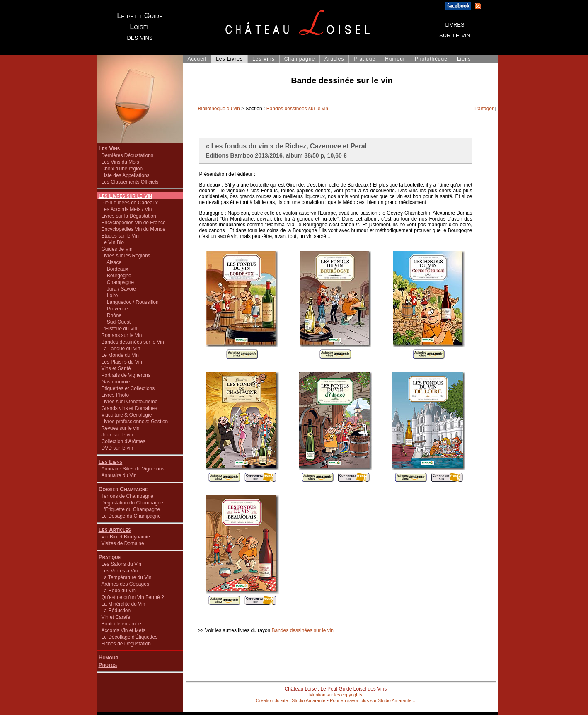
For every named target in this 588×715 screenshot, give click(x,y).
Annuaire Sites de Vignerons (133, 469)
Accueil (197, 59)
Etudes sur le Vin (120, 236)
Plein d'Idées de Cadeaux (130, 203)
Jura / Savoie (119, 289)
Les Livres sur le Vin (125, 196)
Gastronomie (116, 382)
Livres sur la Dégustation (129, 216)
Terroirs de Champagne (127, 496)
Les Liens (111, 462)
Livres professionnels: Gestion (135, 422)
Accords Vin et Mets (124, 630)
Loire (110, 296)
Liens (464, 59)
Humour (109, 657)
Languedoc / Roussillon (130, 302)
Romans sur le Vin (122, 335)
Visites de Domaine (123, 543)
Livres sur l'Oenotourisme (130, 402)
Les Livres (229, 59)
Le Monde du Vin (120, 355)
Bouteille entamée (121, 624)
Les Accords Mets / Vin (127, 209)
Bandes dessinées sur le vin (297, 109)
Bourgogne (116, 276)
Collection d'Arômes (123, 441)
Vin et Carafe (116, 617)
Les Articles (115, 530)
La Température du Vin (127, 577)
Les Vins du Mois (120, 162)
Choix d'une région (122, 169)
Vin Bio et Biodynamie (126, 537)
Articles (334, 59)
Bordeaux (115, 269)
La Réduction (116, 611)
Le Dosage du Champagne (131, 516)
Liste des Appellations (126, 175)
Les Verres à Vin (120, 571)
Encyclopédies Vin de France (134, 223)
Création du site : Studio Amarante (291, 700)
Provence (115, 309)
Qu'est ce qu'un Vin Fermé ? (133, 597)
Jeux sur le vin (117, 435)
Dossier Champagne (123, 489)
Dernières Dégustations (127, 155)
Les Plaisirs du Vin (122, 362)
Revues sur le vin (121, 428)
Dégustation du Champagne (132, 503)
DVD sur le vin (117, 448)
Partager (484, 109)
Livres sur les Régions (126, 256)
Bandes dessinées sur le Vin (133, 342)
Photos (108, 665)
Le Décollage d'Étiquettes (130, 637)
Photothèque (431, 59)
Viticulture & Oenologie (127, 415)
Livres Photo (115, 395)
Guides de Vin (117, 249)
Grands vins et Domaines (129, 408)
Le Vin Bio (113, 242)
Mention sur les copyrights (336, 695)
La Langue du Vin (121, 349)
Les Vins (109, 148)
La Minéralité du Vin (123, 604)
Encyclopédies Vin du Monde (134, 229)
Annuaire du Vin (119, 475)
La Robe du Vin (119, 591)
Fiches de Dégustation (126, 644)
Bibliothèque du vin (219, 109)
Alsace (112, 262)
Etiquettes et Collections (128, 388)
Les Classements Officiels (130, 182)
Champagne (118, 282)
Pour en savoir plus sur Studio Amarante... (373, 700)
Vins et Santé (116, 368)
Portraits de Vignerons (126, 375)
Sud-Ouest (116, 322)
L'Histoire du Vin (120, 329)
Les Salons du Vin (122, 564)
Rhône (112, 315)
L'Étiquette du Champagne (131, 509)
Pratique (110, 557)
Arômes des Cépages (125, 584)
